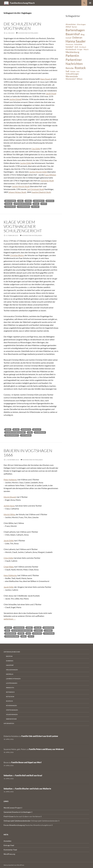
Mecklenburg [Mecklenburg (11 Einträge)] (72, 52)
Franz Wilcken (50, 175)
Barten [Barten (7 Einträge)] (74, 27)
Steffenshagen (12, 710)
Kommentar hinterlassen (28, 33)
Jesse (7, 630)
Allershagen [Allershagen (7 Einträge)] (81, 24)
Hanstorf (10, 665)
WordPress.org (9, 854)
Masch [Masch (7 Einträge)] (86, 49)
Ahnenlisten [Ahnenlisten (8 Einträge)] (71, 24)
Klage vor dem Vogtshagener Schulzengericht (23, 226)
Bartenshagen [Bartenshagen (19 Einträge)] (75, 30)
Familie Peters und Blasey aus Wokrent (46, 749)
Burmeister (26, 429)
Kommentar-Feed (10, 850)
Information (9, 723)
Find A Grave (9, 816)
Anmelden (8, 841)
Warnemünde (11, 719)
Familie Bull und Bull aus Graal (29, 775)
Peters (21, 633)
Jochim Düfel (26, 163)
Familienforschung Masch (22, 3)
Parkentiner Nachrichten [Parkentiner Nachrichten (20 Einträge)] (74, 62)
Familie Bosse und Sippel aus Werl (26, 762)
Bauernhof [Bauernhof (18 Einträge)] (73, 34)
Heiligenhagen (12, 670)
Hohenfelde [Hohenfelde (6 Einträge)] (78, 44)
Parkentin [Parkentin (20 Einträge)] (72, 56)
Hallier (38, 628)
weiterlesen (10, 619)
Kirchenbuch (39, 201)
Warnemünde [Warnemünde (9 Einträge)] (72, 76)
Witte (31, 636)
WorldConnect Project (12, 808)
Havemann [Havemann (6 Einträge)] (69, 44)
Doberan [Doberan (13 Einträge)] (77, 37)
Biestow (9, 656)
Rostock (50, 201)
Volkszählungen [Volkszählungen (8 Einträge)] (72, 74)
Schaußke (37, 633)
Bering (8, 429)
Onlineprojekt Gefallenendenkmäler (17, 821)
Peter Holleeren (10, 480)
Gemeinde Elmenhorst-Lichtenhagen (17, 812)
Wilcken (35, 207)
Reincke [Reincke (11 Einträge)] (70, 68)
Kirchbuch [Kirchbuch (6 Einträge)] (83, 47)
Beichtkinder (10, 201)
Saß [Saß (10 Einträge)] (67, 71)
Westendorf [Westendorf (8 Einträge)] (71, 79)
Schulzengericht (12, 435)
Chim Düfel (8, 558)
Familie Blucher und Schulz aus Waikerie (33, 789)
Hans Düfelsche (10, 575)
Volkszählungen (12, 636)
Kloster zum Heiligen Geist (15, 432)
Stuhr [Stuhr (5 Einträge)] (78, 72)
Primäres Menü (90, 3)
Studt (36, 204)
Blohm (16, 429)
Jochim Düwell (15, 99)
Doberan (10, 661)
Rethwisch (10, 692)
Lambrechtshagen (13, 679)
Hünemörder (49, 628)
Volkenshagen (24, 207)
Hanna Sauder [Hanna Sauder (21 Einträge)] (76, 41)
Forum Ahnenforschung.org (14, 825)
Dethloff (37, 429)
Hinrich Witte (9, 514)
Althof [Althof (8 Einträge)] (68, 27)
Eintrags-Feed (9, 845)
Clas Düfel (36, 149)
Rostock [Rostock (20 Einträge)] (80, 68)
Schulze (9, 204)
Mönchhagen (11, 633)
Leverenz (48, 630)
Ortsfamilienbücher (12, 652)
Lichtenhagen (12, 683)
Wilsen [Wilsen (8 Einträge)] (80, 79)
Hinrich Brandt (10, 497)
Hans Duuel (45, 79)
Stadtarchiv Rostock (23, 204)
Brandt (8, 628)
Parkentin (10, 688)
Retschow (10, 697)
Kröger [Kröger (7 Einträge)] (80, 49)
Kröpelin (10, 674)
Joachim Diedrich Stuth (41, 192)
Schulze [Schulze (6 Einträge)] (73, 72)
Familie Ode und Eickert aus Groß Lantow (40, 736)
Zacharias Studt (47, 181)
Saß (28, 633)
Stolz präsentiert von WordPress (14, 865)
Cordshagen (19, 628)
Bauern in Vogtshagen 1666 (28, 453)
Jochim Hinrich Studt (21, 186)
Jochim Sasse (9, 506)
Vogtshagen (10, 207)
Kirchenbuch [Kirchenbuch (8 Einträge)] (71, 49)
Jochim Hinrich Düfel (38, 172)
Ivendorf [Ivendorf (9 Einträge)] (70, 47)
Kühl (30, 432)
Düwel (28, 201)
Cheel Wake (9, 567)
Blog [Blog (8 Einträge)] (83, 34)
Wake (24, 636)
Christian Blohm (17, 255)
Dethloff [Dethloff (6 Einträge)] (68, 38)
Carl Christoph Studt (35, 189)
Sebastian (8, 775)
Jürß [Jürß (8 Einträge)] (76, 47)
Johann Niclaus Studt (17, 192)
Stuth (44, 204)
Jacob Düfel (9, 541)
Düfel (21, 201)
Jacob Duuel (51, 93)
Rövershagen (40, 432)
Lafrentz (38, 630)
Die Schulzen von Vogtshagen (22, 26)
